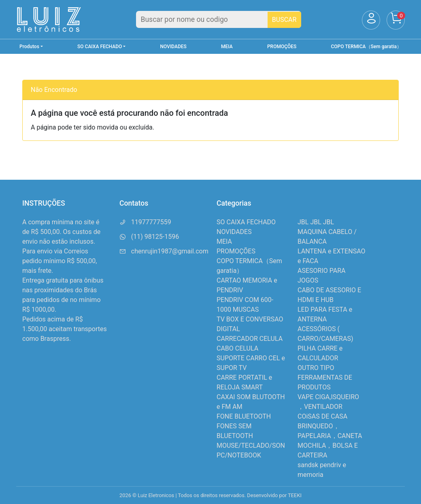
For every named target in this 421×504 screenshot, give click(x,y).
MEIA (227, 47)
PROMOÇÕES (282, 47)
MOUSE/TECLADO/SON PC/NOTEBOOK (251, 450)
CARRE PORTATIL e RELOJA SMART (244, 382)
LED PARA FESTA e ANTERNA (325, 314)
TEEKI (295, 495)
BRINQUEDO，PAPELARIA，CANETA (330, 431)
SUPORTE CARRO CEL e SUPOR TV (251, 363)
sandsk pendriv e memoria (322, 470)
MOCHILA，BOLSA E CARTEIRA (328, 450)
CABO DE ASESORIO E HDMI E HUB (329, 295)
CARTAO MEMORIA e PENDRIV (247, 285)
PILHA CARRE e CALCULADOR (320, 353)
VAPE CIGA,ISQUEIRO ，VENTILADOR (328, 402)
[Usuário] (371, 20)
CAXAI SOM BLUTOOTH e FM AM (251, 402)
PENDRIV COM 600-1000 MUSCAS (245, 305)
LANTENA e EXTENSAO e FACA (331, 256)
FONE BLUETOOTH (244, 416)
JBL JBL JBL (316, 222)
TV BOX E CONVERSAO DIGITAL (250, 324)
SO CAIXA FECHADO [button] (100, 47)
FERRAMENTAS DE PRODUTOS (325, 382)
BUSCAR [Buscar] (284, 20)
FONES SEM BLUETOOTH (235, 431)
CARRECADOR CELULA (250, 339)
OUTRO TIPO (316, 368)
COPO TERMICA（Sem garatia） (366, 47)
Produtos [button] (29, 47)
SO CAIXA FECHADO (246, 222)
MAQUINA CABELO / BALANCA (327, 237)
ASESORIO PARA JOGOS (321, 275)
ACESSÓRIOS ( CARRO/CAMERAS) (325, 334)
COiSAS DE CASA (322, 416)
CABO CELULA (237, 348)
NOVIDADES (173, 47)
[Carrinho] (396, 20)
